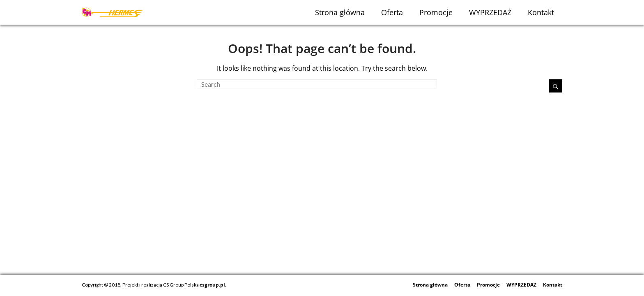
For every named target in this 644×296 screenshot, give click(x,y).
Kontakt (541, 12)
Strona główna (340, 12)
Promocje (436, 12)
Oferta (392, 12)
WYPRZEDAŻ (490, 12)
